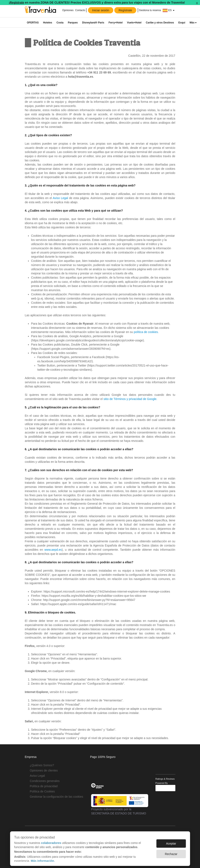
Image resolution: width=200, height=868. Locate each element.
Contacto (80, 10)
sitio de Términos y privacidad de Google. (130, 399)
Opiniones (68, 10)
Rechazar (171, 852)
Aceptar (171, 841)
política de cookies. (146, 332)
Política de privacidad (44, 786)
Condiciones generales (45, 781)
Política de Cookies (42, 791)
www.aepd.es (53, 550)
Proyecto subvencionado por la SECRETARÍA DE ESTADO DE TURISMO (120, 805)
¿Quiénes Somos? (42, 765)
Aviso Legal (60, 198)
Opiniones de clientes (44, 770)
